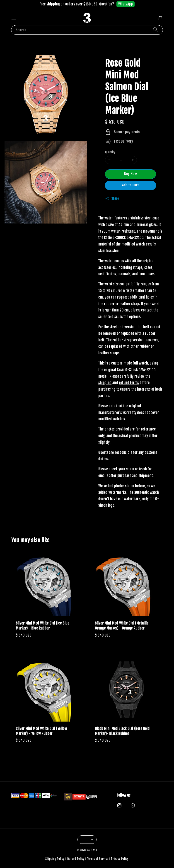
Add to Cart (131, 185)
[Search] (155, 30)
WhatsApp (126, 4)
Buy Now (131, 174)
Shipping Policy (55, 859)
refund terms (129, 383)
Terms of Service (98, 859)
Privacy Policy (120, 859)
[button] (14, 18)
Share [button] (112, 198)
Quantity (110, 152)
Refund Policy (76, 859)
